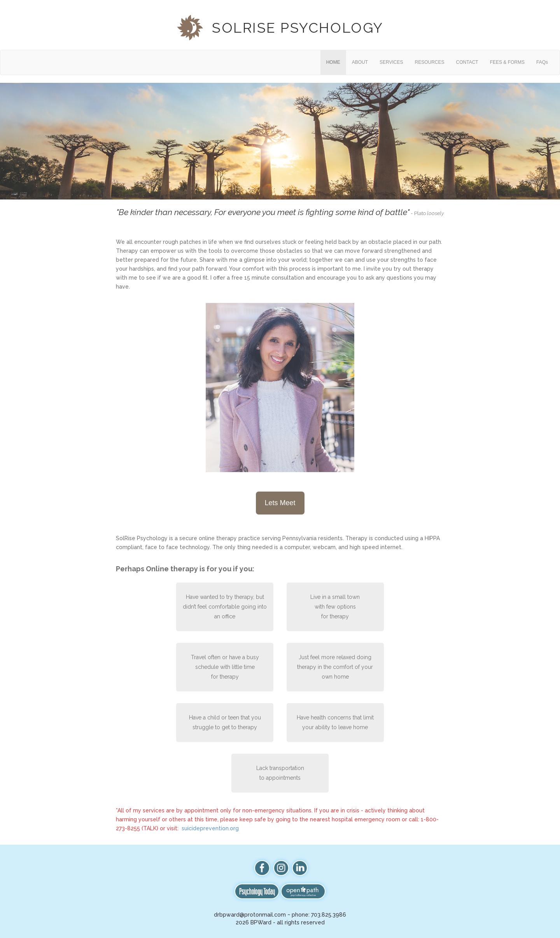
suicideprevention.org (210, 828)
